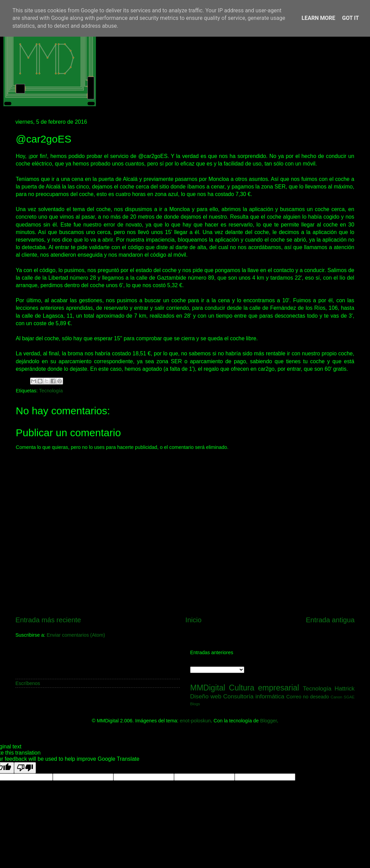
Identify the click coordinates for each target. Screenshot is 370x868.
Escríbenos (28, 683)
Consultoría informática (254, 696)
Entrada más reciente (48, 620)
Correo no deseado (308, 697)
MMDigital (208, 688)
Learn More (318, 18)
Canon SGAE (343, 697)
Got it (350, 18)
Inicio (193, 620)
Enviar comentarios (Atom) (76, 635)
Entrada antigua (330, 620)
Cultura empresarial (264, 688)
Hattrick (344, 688)
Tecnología (51, 391)
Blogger (268, 721)
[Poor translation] (25, 768)
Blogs (195, 704)
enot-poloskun (195, 721)
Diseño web (206, 696)
